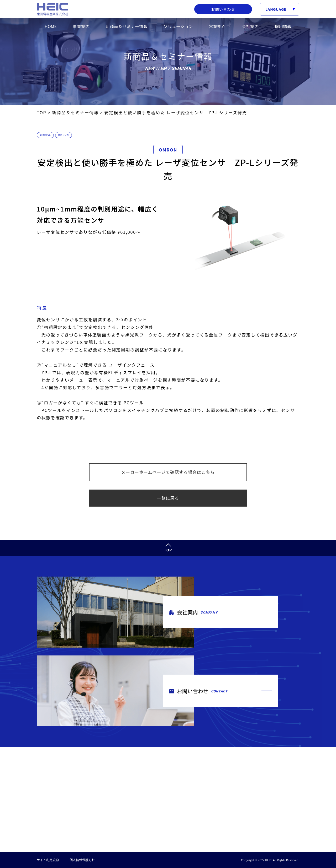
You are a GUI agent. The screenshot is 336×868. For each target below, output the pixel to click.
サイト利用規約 (48, 860)
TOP (168, 550)
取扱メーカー (222, 781)
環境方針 (219, 834)
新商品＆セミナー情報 (127, 26)
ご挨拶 (217, 810)
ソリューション (178, 26)
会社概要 (219, 818)
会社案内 (250, 26)
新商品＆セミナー (281, 765)
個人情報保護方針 (82, 860)
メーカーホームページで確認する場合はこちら (168, 472)
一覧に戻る (168, 498)
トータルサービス (226, 789)
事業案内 (81, 26)
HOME (51, 26)
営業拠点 (217, 26)
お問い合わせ (223, 9)
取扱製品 (219, 773)
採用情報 (283, 26)
